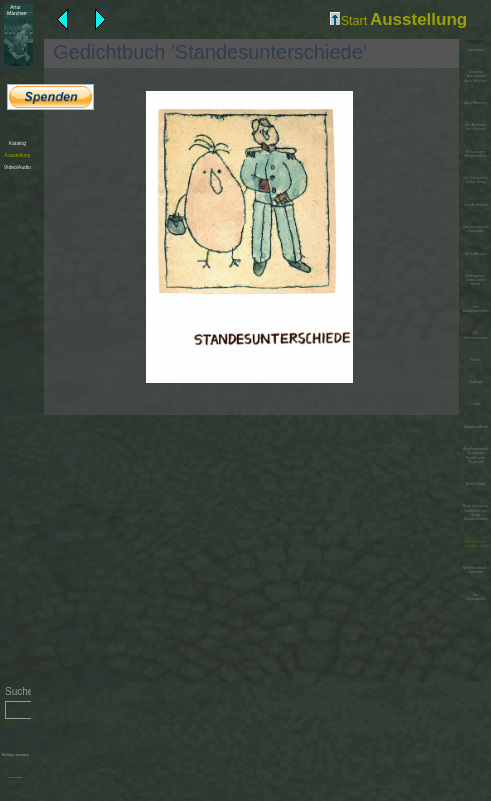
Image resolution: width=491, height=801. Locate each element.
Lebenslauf (475, 50)
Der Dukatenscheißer (476, 309)
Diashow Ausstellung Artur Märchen (475, 76)
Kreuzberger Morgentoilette (475, 154)
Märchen (15, 10)
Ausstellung (18, 155)
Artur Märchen (475, 103)
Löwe (475, 404)
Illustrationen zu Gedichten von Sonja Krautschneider (475, 512)
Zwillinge (476, 382)
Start (348, 21)
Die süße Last (476, 254)
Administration (15, 777)
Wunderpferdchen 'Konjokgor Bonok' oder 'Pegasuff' (476, 455)
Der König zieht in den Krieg (476, 180)
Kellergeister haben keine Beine (476, 280)
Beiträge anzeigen (15, 755)
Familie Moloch (476, 205)
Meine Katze (476, 484)
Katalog (17, 143)
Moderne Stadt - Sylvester (475, 570)
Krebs (475, 360)
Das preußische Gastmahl (475, 229)
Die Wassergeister (475, 335)
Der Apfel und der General (476, 127)
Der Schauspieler (475, 597)
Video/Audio (17, 167)
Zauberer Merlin (475, 427)
